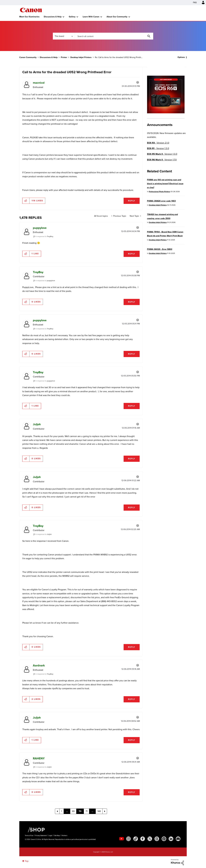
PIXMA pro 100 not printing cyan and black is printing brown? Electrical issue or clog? (165, 184)
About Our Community (117, 17)
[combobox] (114, 36)
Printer (64, 57)
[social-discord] (178, 839)
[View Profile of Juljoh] (37, 424)
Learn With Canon (91, 17)
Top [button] (27, 861)
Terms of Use (29, 836)
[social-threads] (157, 839)
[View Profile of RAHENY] (39, 758)
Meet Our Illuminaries (29, 17)
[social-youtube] (121, 839)
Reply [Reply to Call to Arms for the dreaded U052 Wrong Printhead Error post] (132, 201)
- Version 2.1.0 (158, 143)
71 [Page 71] (86, 811)
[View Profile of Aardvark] (39, 665)
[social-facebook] (143, 839)
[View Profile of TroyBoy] (38, 272)
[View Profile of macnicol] (39, 83)
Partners (65, 836)
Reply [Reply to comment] (132, 254)
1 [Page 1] (62, 811)
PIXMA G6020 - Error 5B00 (160, 249)
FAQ (195, 3)
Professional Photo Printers (160, 192)
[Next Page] (105, 811)
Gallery (72, 17)
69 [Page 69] (73, 811)
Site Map (57, 836)
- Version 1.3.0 (158, 148)
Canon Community (31, 10)
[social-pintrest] (164, 839)
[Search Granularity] (64, 36)
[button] (26, 201)
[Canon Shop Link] (35, 829)
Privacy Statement (41, 836)
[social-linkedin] (171, 839)
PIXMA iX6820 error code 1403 (161, 201)
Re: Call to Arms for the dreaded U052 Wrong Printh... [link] (119, 57)
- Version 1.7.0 (162, 160)
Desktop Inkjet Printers (81, 57)
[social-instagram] (128, 839)
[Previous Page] (57, 811)
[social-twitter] (150, 839)
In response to (44, 236)
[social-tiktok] (136, 839)
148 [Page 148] (99, 811)
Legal (50, 836)
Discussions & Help (53, 17)
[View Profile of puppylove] (40, 228)
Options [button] (181, 57)
